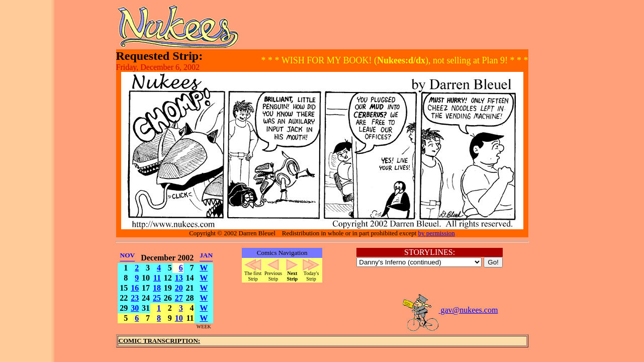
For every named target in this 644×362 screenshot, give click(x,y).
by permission (437, 233)
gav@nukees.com (450, 310)
